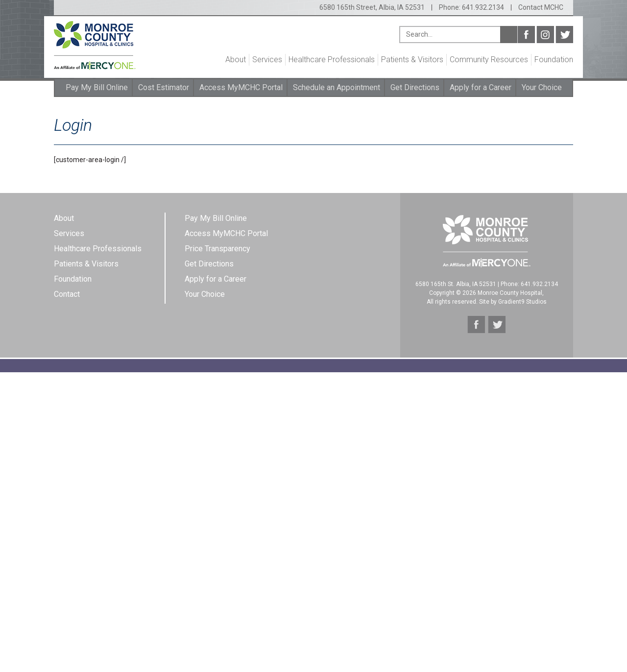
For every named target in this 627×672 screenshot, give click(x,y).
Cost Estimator (164, 87)
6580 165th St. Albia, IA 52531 (456, 284)
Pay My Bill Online (97, 87)
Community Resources (489, 60)
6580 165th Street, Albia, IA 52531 (372, 7)
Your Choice (542, 87)
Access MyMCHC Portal (241, 87)
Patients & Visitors (412, 60)
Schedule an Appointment (337, 87)
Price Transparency (217, 249)
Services (267, 60)
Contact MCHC (541, 7)
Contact (67, 294)
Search (509, 35)
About (236, 60)
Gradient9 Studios (522, 302)
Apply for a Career (481, 87)
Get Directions (415, 87)
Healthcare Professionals (332, 60)
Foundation (554, 60)
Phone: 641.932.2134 (471, 7)
